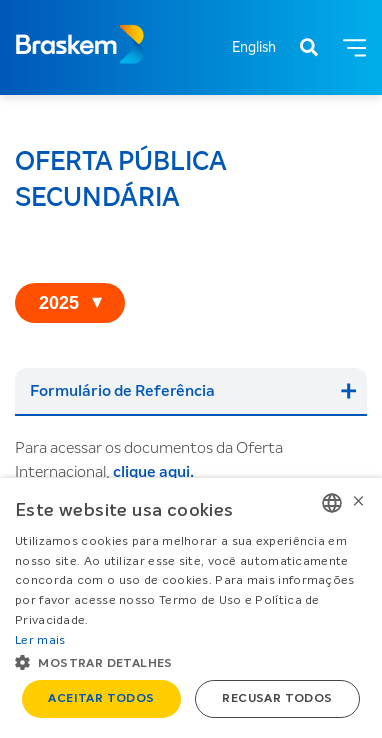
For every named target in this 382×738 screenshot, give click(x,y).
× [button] (358, 502)
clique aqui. (153, 472)
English (254, 48)
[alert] (191, 608)
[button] (191, 662)
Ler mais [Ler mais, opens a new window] (40, 641)
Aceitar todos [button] (101, 699)
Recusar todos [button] (277, 699)
